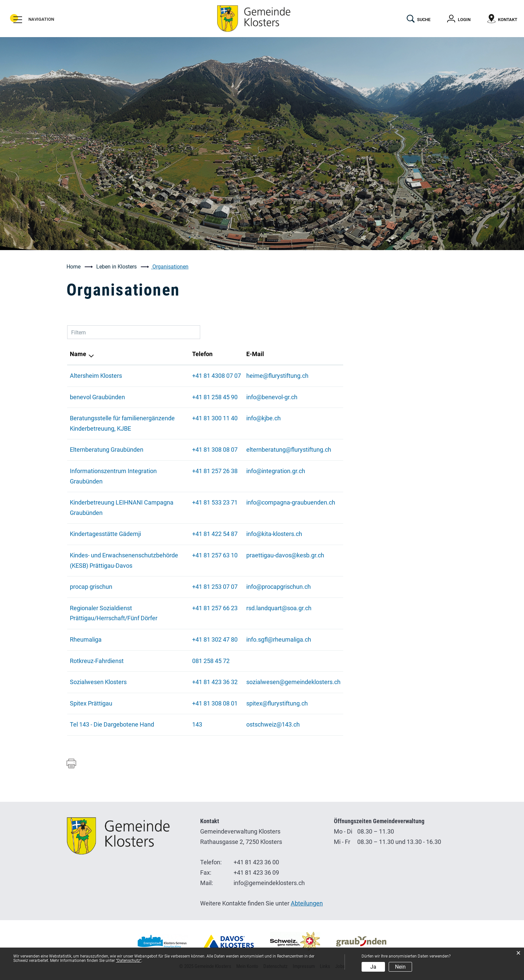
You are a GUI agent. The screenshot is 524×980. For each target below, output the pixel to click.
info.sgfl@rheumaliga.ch (279, 639)
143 (197, 724)
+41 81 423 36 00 (256, 862)
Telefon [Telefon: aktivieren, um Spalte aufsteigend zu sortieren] (202, 354)
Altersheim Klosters (96, 376)
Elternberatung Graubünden (107, 450)
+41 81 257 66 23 (215, 608)
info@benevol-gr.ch (272, 397)
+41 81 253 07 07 (215, 587)
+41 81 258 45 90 (215, 397)
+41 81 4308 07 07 (217, 376)
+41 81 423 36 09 (256, 873)
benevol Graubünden (97, 397)
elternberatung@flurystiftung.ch (289, 450)
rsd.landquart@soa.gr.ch (279, 608)
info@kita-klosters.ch (274, 534)
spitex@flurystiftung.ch (277, 703)
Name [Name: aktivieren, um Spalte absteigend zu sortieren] (78, 354)
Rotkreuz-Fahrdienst (97, 661)
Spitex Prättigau (91, 703)
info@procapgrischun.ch (279, 587)
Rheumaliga (86, 639)
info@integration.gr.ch (276, 471)
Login (464, 20)
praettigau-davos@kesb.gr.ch (285, 555)
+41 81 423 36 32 (215, 682)
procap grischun (91, 587)
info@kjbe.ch (264, 418)
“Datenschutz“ (129, 961)
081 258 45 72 (211, 661)
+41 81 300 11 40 (215, 418)
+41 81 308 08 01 (215, 703)
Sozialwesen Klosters (98, 682)
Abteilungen (307, 903)
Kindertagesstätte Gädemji (105, 534)
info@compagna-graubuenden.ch (291, 502)
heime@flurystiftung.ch (277, 376)
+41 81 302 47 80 (215, 639)
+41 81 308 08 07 (215, 450)
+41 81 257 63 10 (215, 555)
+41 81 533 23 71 (215, 502)
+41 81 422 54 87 (215, 534)
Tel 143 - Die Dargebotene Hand (112, 724)
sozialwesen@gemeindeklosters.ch (293, 682)
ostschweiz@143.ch (273, 724)
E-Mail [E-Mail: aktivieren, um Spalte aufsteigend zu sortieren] (255, 354)
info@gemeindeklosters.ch (269, 883)
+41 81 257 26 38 (215, 471)
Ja (373, 967)
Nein (400, 967)
